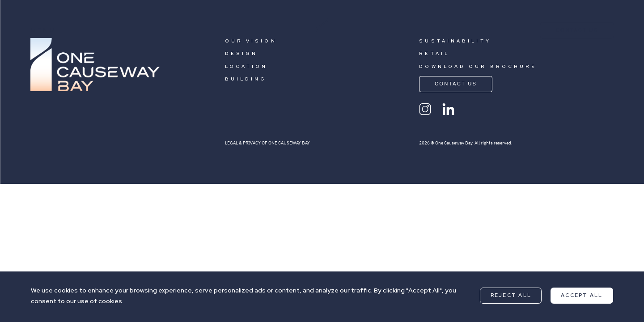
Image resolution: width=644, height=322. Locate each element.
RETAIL (434, 53)
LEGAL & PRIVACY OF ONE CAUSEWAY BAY (267, 143)
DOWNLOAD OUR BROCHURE (478, 66)
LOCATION (246, 66)
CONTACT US (577, 30)
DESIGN (241, 53)
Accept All (582, 295)
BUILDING (246, 79)
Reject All (511, 295)
